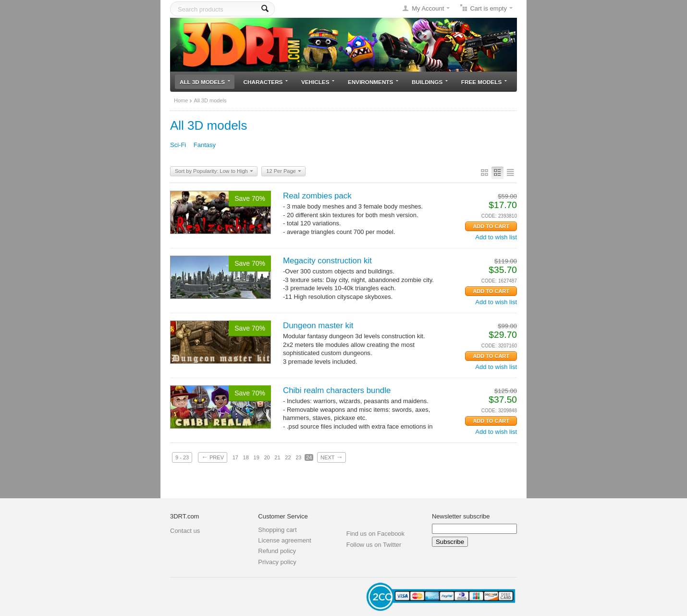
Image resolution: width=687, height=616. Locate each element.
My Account (428, 8)
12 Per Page (283, 172)
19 (257, 457)
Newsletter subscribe (461, 516)
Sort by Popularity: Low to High (214, 172)
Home (181, 100)
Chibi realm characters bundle (337, 390)
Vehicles (318, 82)
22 (288, 457)
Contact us (185, 531)
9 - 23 (182, 457)
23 (298, 457)
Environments (373, 82)
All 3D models (205, 82)
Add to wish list (496, 237)
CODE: (489, 216)
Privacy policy (277, 562)
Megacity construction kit (327, 261)
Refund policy (277, 551)
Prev (213, 457)
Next (331, 457)
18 (246, 457)
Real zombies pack (317, 196)
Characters (266, 82)
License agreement (285, 540)
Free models (484, 82)
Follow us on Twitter (374, 545)
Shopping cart (277, 530)
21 (277, 457)
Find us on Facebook (375, 534)
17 (235, 457)
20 (267, 457)
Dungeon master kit (318, 326)
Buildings (430, 82)
